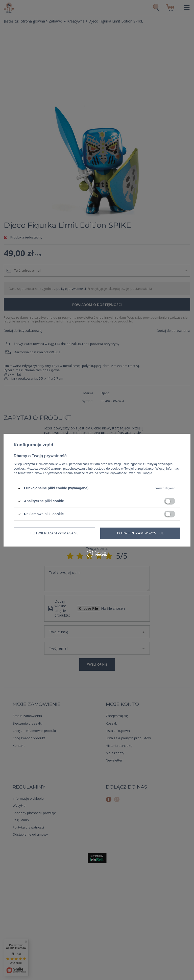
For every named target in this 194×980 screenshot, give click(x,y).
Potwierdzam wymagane (54, 533)
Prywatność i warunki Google (131, 473)
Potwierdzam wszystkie (140, 533)
